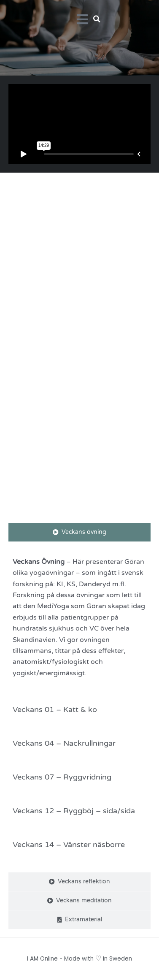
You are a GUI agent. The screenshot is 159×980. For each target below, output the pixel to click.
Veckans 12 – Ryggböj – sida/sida (74, 811)
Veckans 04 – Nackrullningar (64, 743)
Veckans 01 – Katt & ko (55, 709)
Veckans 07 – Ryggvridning (62, 777)
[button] (97, 19)
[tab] (79, 532)
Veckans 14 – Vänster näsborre (69, 845)
